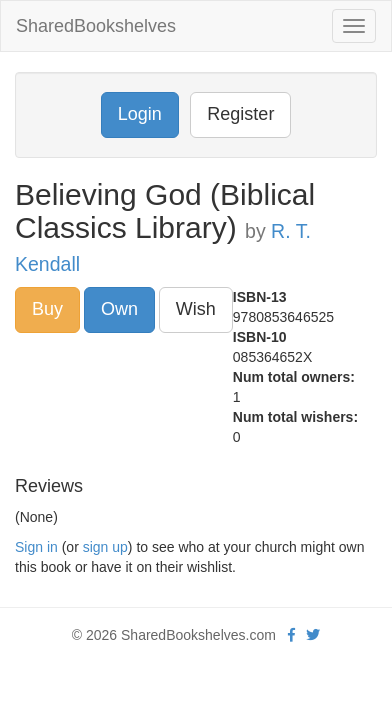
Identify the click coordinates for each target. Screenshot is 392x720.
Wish (196, 309)
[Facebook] (291, 635)
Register (240, 114)
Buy (47, 309)
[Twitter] (313, 635)
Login (140, 114)
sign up (105, 547)
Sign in (36, 547)
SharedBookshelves (96, 26)
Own (119, 309)
